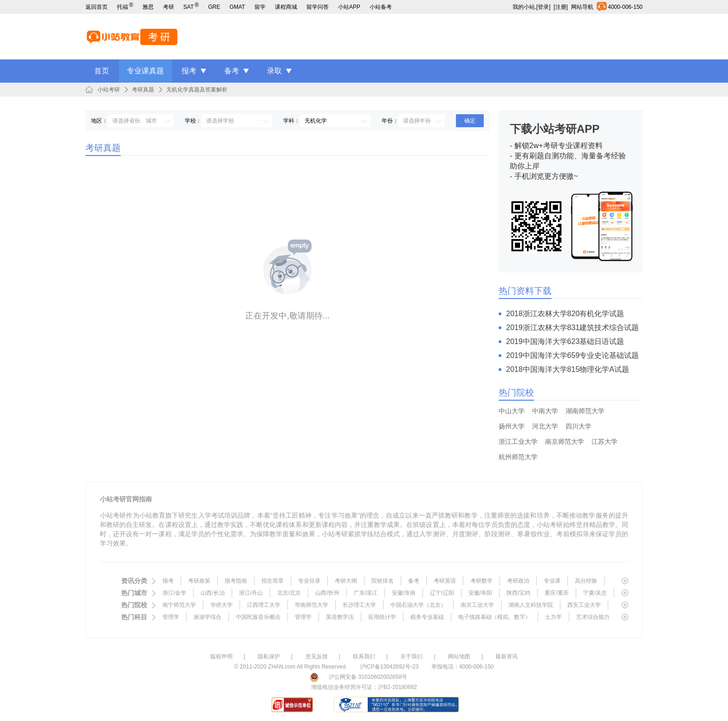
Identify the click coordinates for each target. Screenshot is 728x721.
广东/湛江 (366, 593)
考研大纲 (346, 581)
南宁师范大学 (179, 605)
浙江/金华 (174, 593)
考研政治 (518, 581)
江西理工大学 (264, 605)
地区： (99, 121)
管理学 (171, 617)
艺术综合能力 (593, 617)
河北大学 (545, 426)
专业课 (552, 581)
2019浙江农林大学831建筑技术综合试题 (572, 328)
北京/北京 (289, 593)
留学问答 (318, 7)
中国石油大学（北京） (418, 605)
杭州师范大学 (518, 457)
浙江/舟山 (251, 593)
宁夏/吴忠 (595, 593)
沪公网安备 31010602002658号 (368, 677)
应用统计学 (382, 617)
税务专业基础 (427, 617)
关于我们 (411, 656)
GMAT (237, 7)
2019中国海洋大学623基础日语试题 (565, 341)
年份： (390, 121)
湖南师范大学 (585, 411)
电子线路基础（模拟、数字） (494, 617)
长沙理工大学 (359, 605)
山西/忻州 (327, 593)
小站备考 (381, 7)
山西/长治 (212, 593)
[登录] (543, 7)
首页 (102, 71)
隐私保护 (269, 656)
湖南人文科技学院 (531, 605)
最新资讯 (507, 656)
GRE (214, 7)
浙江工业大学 (518, 442)
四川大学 (578, 426)
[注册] (561, 7)
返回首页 (97, 7)
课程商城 (286, 7)
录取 (274, 71)
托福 (125, 7)
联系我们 (364, 656)
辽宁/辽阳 (442, 593)
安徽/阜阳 (480, 593)
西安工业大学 (584, 605)
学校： (193, 121)
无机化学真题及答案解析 (197, 90)
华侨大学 (221, 605)
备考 (232, 71)
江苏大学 (604, 442)
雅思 (148, 7)
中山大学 (512, 411)
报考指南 (236, 581)
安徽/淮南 (404, 593)
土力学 (553, 617)
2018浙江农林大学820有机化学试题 (565, 314)
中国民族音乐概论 (258, 617)
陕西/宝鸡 (518, 593)
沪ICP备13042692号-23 (389, 667)
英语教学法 (340, 617)
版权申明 (221, 656)
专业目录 (309, 581)
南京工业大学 (477, 605)
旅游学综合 (208, 617)
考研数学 (481, 581)
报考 (189, 71)
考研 (169, 7)
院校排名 (383, 581)
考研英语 (445, 581)
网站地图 (459, 656)
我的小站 (524, 7)
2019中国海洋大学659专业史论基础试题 (572, 355)
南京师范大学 (565, 442)
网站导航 (584, 7)
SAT (191, 7)
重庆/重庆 (556, 593)
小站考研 (109, 90)
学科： (292, 121)
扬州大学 (512, 426)
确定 (470, 121)
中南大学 (545, 411)
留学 (260, 7)
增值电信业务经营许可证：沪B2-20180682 (364, 687)
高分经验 (586, 581)
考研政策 (199, 581)
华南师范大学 (312, 605)
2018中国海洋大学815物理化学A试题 (568, 369)
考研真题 (143, 90)
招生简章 (273, 581)
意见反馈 (317, 656)
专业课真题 (145, 71)
